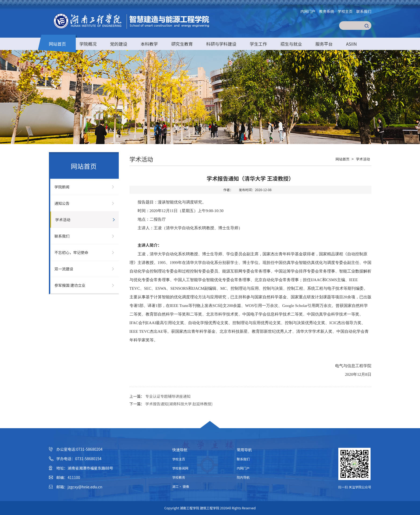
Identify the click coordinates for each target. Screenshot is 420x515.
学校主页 (345, 11)
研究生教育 (182, 44)
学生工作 (259, 44)
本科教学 (149, 44)
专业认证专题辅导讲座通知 (168, 396)
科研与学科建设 (221, 44)
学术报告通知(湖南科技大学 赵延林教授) (179, 404)
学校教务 (179, 477)
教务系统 (326, 11)
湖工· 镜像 (181, 486)
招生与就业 (291, 44)
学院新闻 (62, 187)
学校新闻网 (180, 468)
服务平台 (324, 44)
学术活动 (63, 220)
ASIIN (351, 44)
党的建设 (119, 44)
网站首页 (58, 44)
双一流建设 (64, 269)
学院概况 (88, 44)
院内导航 (243, 477)
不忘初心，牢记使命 (71, 252)
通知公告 (62, 203)
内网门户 (308, 11)
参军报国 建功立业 (70, 285)
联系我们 (364, 11)
